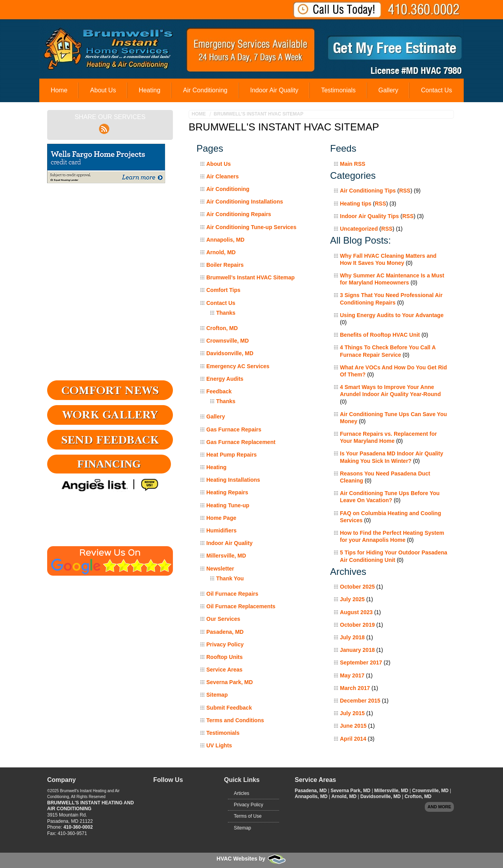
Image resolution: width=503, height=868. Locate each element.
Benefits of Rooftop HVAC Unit (380, 335)
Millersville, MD (226, 556)
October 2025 (357, 587)
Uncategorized (359, 229)
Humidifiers (221, 530)
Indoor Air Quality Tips (369, 216)
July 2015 (352, 713)
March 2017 (355, 688)
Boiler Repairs (225, 265)
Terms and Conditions (235, 720)
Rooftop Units (225, 657)
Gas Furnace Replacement (241, 442)
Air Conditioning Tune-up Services (251, 227)
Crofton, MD (222, 328)
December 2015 (360, 701)
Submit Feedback (229, 708)
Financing (109, 464)
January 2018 (357, 650)
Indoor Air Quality (274, 90)
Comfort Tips (223, 290)
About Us (103, 90)
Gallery (388, 90)
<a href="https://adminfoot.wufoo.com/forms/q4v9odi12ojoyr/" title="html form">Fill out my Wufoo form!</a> (110, 283)
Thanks (226, 313)
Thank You (230, 578)
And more (439, 807)
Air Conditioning (205, 90)
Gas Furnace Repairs (234, 429)
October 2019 (357, 625)
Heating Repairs (227, 492)
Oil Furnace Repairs (232, 594)
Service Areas (224, 670)
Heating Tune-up (228, 505)
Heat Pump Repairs (231, 455)
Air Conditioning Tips (368, 191)
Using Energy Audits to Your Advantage (392, 315)
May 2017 (352, 675)
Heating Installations (233, 480)
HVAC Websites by (251, 859)
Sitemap (217, 695)
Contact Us (436, 90)
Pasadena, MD (225, 632)
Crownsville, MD (228, 341)
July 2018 (352, 637)
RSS (405, 191)
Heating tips (356, 204)
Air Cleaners (222, 176)
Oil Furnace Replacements (241, 606)
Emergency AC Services (238, 366)
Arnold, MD (221, 252)
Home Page (221, 518)
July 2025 (352, 599)
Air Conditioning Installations (245, 202)
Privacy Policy (225, 644)
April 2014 (353, 739)
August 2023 (356, 612)
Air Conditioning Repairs (239, 214)
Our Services (223, 619)
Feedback (219, 391)
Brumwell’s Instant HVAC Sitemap (259, 114)
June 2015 (353, 726)
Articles (241, 793)
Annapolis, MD (225, 240)
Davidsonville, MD (230, 353)
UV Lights (219, 745)
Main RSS (353, 164)
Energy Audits (225, 379)
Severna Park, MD (229, 682)
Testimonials (338, 90)
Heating (150, 90)
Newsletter (220, 569)
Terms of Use (248, 816)
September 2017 (361, 662)
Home (59, 90)
